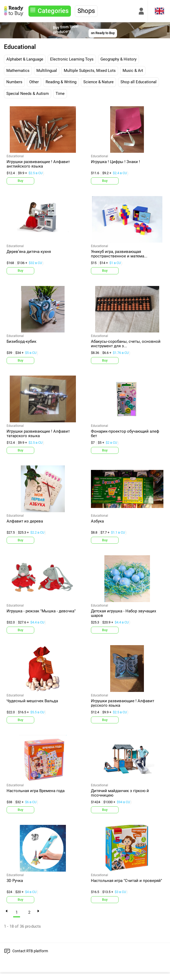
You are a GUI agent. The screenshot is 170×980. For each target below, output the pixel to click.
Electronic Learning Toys (72, 59)
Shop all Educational (139, 82)
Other (34, 82)
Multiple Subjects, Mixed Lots (90, 71)
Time (60, 94)
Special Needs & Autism (28, 94)
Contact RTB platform (30, 951)
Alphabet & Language (25, 59)
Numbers (14, 82)
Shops (86, 11)
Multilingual (47, 71)
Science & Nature (98, 82)
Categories (53, 11)
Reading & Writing (61, 82)
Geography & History (118, 59)
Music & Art (133, 71)
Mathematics (18, 71)
